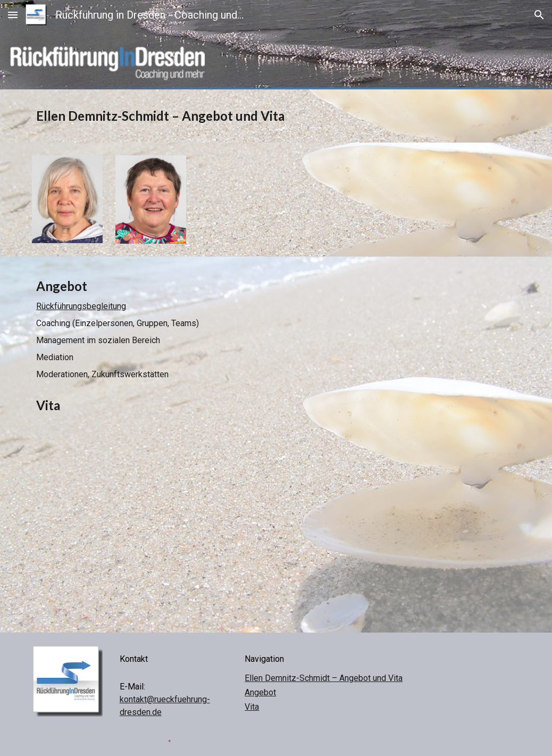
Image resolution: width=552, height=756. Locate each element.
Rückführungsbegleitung (81, 306)
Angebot (260, 692)
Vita (252, 707)
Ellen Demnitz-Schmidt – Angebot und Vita (324, 678)
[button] (13, 15)
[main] (276, 116)
